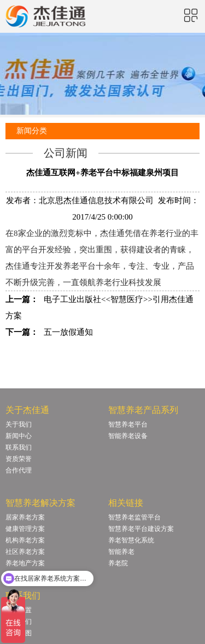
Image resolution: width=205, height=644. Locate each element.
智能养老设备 (128, 436)
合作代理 (19, 470)
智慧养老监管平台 (134, 517)
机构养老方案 (25, 540)
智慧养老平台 (128, 424)
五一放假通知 (68, 332)
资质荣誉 (19, 459)
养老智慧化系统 (131, 540)
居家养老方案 (25, 517)
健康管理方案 (25, 529)
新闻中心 (19, 436)
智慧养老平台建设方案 (141, 529)
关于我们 (19, 424)
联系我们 (19, 447)
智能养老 (121, 552)
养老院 (118, 563)
